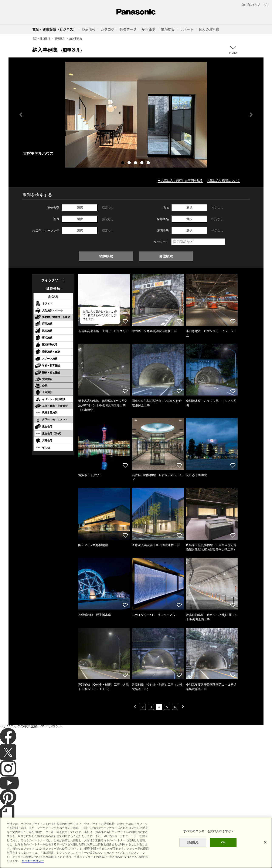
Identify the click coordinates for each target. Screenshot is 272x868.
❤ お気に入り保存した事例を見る (180, 180)
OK (223, 849)
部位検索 (166, 256)
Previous (21, 115)
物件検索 (106, 256)
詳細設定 (193, 849)
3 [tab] (136, 163)
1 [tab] (123, 163)
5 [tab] (149, 163)
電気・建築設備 (41, 38)
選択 (80, 208)
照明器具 (60, 38)
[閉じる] (265, 849)
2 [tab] (130, 163)
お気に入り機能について (223, 180)
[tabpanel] (136, 115)
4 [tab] (142, 163)
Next (251, 115)
